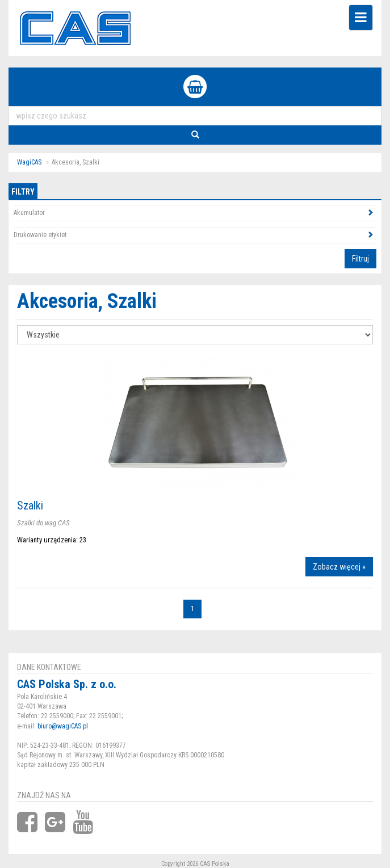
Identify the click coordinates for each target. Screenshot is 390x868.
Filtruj (360, 259)
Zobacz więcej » (339, 567)
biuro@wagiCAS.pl (63, 726)
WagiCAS (29, 162)
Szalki (30, 505)
